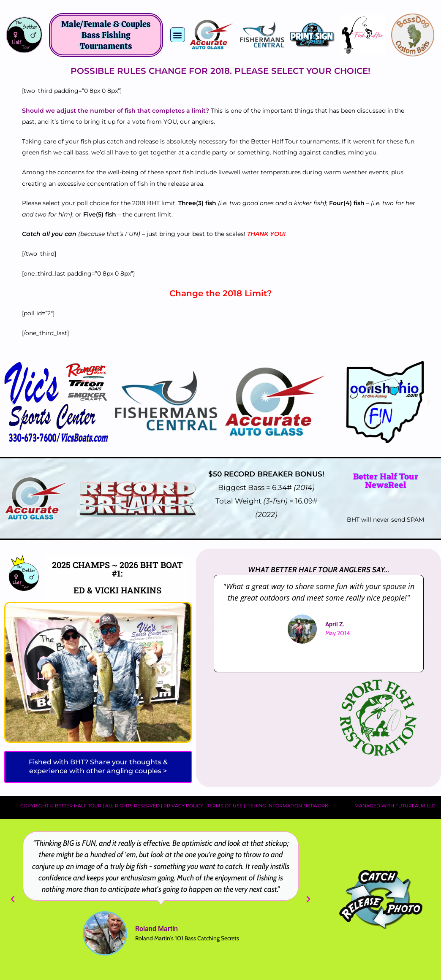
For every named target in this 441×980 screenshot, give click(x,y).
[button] (178, 35)
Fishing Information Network (287, 806)
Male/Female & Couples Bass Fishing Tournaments (106, 35)
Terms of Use (225, 806)
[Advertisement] (268, 720)
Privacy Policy (183, 806)
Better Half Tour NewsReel (386, 480)
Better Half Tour (78, 806)
